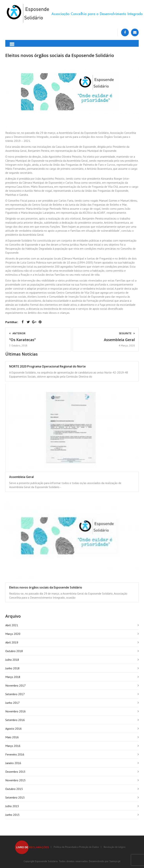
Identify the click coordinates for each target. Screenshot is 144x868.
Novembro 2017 (15, 685)
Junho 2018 (12, 668)
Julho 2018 (12, 660)
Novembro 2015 (15, 780)
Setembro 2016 (15, 720)
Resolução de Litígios (115, 847)
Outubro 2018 (14, 651)
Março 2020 (13, 634)
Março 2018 (13, 677)
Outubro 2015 (14, 789)
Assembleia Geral (119, 340)
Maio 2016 (12, 737)
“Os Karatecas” (22, 340)
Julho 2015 (12, 806)
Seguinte (127, 333)
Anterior (17, 333)
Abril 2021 (12, 625)
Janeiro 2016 (13, 763)
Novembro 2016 (15, 711)
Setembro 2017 (15, 694)
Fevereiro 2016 (15, 754)
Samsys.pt (115, 861)
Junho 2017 (12, 703)
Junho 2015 (12, 815)
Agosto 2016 (13, 729)
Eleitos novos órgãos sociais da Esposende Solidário (46, 587)
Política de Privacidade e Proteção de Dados (76, 847)
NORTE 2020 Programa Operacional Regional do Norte (47, 366)
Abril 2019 (12, 642)
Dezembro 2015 (15, 772)
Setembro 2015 (15, 797)
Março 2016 (13, 746)
